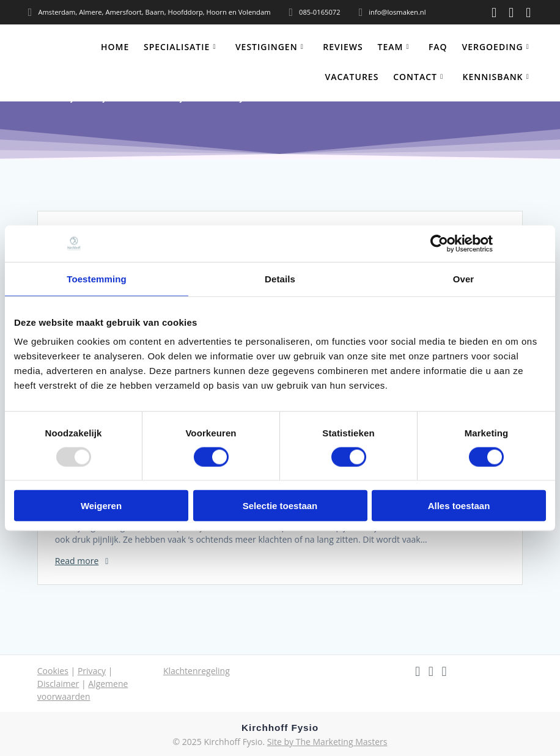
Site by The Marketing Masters (327, 742)
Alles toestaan (459, 506)
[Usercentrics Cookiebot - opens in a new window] (439, 243)
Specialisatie (177, 47)
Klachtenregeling (197, 671)
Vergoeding (492, 47)
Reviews (343, 47)
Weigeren (101, 506)
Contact (415, 77)
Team (390, 47)
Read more (77, 561)
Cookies (53, 671)
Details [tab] (280, 278)
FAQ (438, 47)
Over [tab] (464, 278)
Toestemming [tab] (97, 278)
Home (115, 47)
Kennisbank (493, 77)
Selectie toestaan (280, 506)
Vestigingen (267, 47)
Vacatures (352, 77)
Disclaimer (58, 684)
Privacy (92, 671)
